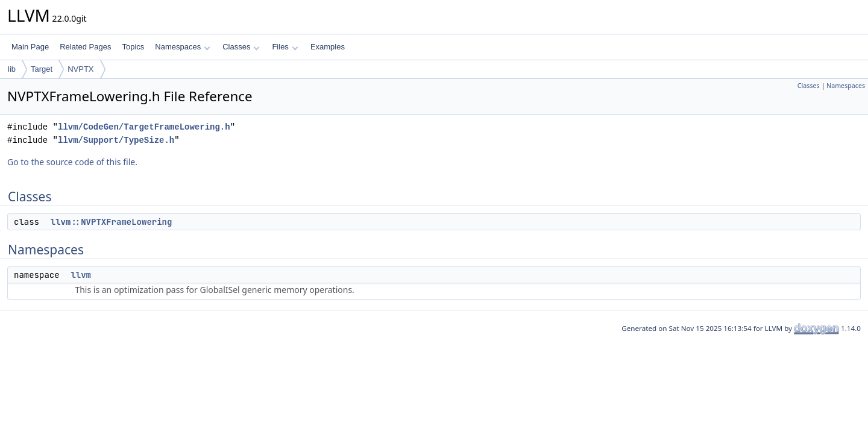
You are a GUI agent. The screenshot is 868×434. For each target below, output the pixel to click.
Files (285, 47)
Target (42, 69)
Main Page (30, 47)
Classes (241, 47)
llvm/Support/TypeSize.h (116, 140)
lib (12, 69)
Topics (133, 47)
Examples (328, 47)
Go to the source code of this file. (72, 162)
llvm (81, 275)
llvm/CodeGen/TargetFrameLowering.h (144, 127)
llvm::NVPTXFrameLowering (112, 222)
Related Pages (85, 47)
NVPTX (80, 69)
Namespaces (182, 47)
